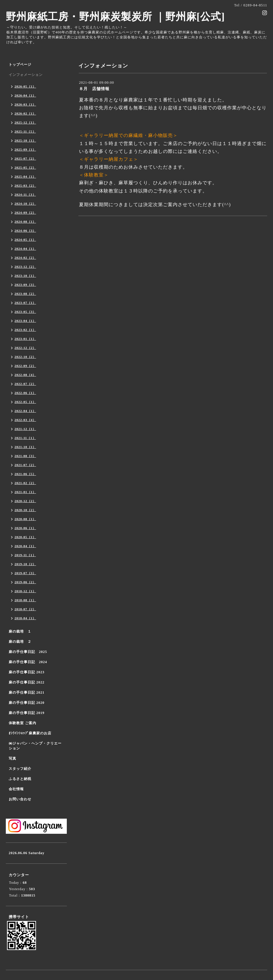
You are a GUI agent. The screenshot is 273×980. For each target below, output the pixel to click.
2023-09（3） (25, 285)
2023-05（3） (25, 312)
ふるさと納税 (20, 779)
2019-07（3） (25, 573)
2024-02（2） (25, 258)
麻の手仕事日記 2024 (28, 662)
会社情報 (16, 789)
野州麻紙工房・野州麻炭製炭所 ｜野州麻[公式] (115, 17)
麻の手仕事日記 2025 (28, 652)
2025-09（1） (25, 149)
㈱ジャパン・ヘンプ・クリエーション (35, 746)
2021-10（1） (25, 447)
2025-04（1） (25, 176)
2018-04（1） (25, 618)
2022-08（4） (25, 375)
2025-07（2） (25, 158)
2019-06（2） (25, 582)
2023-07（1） (25, 303)
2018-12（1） (25, 591)
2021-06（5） (25, 474)
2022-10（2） (25, 357)
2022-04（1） (25, 411)
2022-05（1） (25, 402)
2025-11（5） (25, 131)
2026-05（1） (25, 86)
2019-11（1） (25, 555)
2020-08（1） (25, 519)
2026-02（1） (25, 113)
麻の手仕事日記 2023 (27, 672)
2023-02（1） (25, 330)
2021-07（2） (25, 465)
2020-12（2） (25, 501)
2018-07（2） (25, 609)
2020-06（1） (25, 528)
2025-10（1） (25, 140)
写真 (12, 758)
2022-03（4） (25, 420)
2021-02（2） (25, 483)
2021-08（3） (25, 456)
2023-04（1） (25, 321)
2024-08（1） (25, 222)
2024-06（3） (25, 231)
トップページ (20, 65)
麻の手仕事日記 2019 (27, 713)
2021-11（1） (25, 438)
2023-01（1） (25, 339)
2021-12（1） (25, 429)
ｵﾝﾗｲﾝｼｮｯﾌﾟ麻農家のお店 (30, 733)
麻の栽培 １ (20, 631)
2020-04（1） (25, 546)
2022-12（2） (25, 348)
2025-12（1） (25, 122)
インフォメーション (26, 75)
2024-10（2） (25, 204)
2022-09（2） (25, 366)
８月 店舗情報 (94, 89)
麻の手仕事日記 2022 (27, 682)
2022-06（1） (25, 393)
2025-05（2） (25, 167)
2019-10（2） (25, 564)
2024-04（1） (25, 249)
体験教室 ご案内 (23, 723)
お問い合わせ (20, 799)
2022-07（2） (25, 384)
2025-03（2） (25, 185)
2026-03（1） (25, 104)
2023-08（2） (25, 294)
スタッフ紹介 (20, 769)
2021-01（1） (25, 492)
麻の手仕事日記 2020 (27, 703)
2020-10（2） (25, 510)
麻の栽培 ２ (20, 642)
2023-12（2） (25, 267)
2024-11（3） (25, 194)
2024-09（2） (25, 213)
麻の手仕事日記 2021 (27, 692)
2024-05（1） (25, 240)
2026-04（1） (25, 95)
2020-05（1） (25, 537)
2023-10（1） (25, 276)
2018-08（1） (25, 600)
